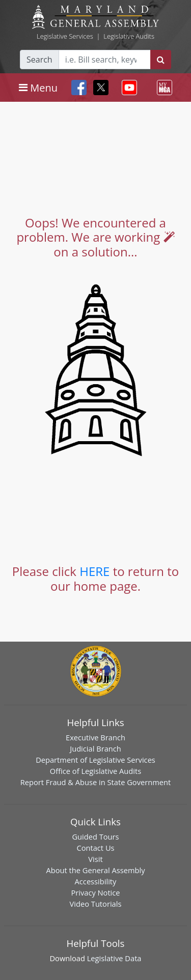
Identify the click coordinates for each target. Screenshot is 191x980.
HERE (94, 571)
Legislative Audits (129, 36)
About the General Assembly (95, 870)
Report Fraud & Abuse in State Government (95, 782)
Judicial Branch (95, 748)
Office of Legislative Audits (95, 771)
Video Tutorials (96, 904)
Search (39, 60)
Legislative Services (65, 36)
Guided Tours (95, 837)
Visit (95, 859)
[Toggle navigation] (38, 88)
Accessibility (96, 881)
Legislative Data (114, 958)
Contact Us (95, 848)
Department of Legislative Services (95, 760)
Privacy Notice (95, 892)
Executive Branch (95, 737)
